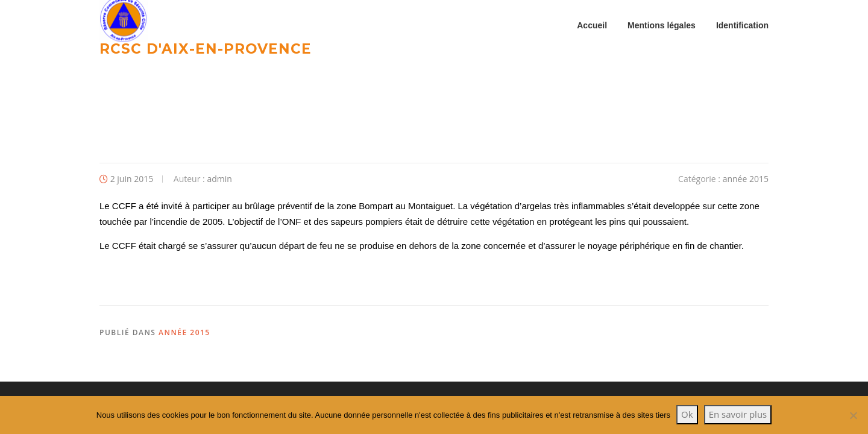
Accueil (592, 25)
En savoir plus (738, 414)
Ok (687, 414)
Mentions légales (662, 25)
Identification (742, 25)
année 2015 (746, 179)
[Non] (853, 415)
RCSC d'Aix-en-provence (206, 48)
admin (219, 179)
